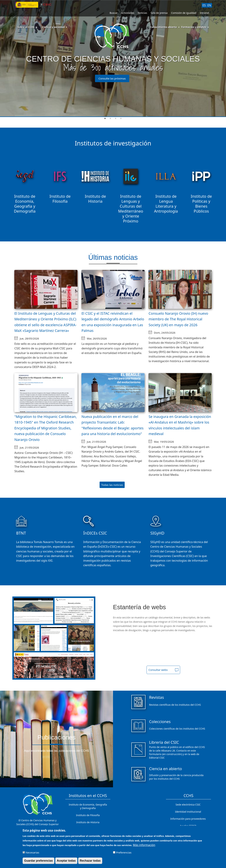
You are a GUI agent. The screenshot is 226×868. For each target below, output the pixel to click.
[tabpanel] (113, 59)
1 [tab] (105, 119)
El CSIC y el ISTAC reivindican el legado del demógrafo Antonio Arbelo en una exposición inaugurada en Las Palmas (113, 322)
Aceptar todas (66, 861)
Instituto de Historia (88, 822)
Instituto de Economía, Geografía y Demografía (88, 806)
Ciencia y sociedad (55, 27)
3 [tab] (116, 119)
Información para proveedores (188, 819)
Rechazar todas (90, 861)
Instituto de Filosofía (88, 815)
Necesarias (32, 852)
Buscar (114, 13)
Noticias (142, 13)
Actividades (128, 13)
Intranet (205, 13)
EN (209, 5)
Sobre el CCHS (27, 27)
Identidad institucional (188, 812)
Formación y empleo (194, 27)
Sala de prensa (159, 13)
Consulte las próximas (112, 78)
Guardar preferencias (38, 861)
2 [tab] (110, 119)
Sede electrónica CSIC (188, 805)
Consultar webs (158, 670)
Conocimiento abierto (163, 27)
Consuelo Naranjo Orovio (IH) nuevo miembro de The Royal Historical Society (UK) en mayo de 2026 (178, 319)
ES (204, 5)
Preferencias (124, 852)
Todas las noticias (112, 485)
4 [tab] (121, 119)
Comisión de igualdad (184, 13)
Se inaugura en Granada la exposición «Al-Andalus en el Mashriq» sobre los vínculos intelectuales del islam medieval (180, 425)
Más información (144, 845)
